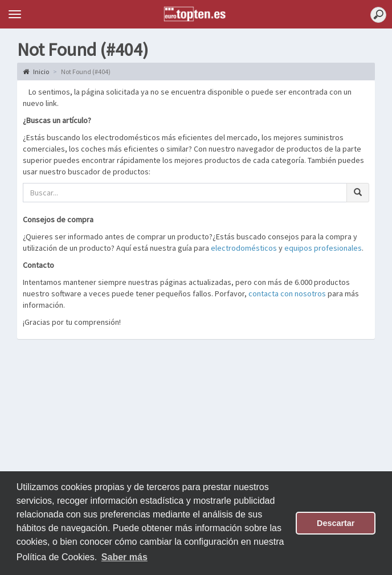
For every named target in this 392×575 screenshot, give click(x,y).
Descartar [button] (336, 523)
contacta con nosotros (287, 293)
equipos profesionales (323, 248)
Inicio (36, 72)
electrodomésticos (244, 248)
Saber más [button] (124, 557)
